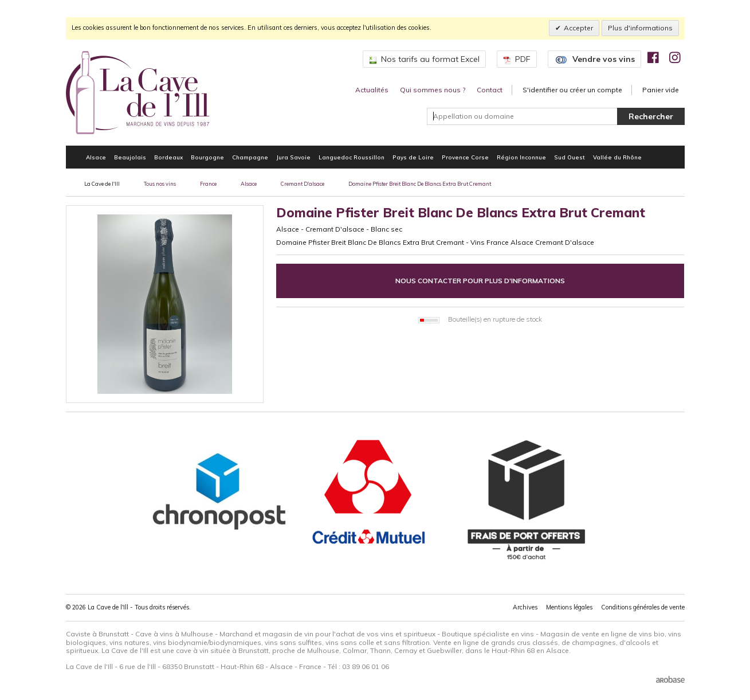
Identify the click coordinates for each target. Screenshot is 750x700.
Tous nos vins (160, 184)
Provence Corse (465, 157)
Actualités (372, 90)
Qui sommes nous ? (433, 90)
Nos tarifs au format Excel (424, 59)
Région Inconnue (521, 157)
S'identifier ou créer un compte (572, 90)
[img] (653, 57)
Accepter (578, 28)
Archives (525, 607)
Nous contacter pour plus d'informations (480, 281)
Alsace (96, 157)
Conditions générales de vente (643, 607)
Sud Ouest (570, 157)
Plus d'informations (640, 28)
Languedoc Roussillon (352, 157)
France (208, 184)
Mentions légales (569, 607)
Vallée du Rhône (617, 157)
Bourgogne (207, 157)
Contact (490, 90)
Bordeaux (168, 157)
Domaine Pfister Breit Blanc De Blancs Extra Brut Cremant (420, 184)
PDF (517, 59)
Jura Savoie (293, 157)
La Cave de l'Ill (102, 184)
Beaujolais (130, 157)
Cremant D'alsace (303, 184)
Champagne (250, 157)
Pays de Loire (413, 157)
